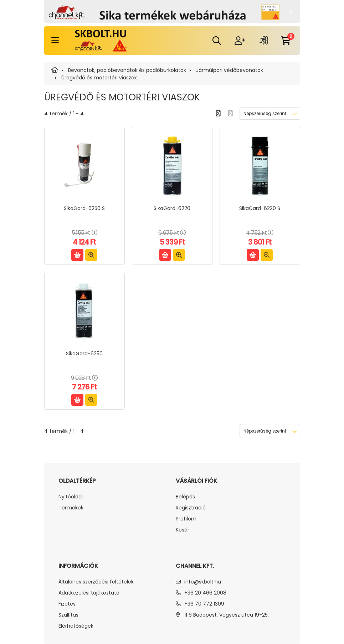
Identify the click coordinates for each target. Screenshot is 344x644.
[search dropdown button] (217, 41)
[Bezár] (291, 11)
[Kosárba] (77, 255)
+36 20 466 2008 (205, 593)
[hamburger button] (55, 40)
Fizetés (67, 604)
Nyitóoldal (71, 497)
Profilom (186, 519)
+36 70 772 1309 (204, 604)
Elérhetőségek (76, 626)
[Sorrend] (270, 114)
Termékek (71, 508)
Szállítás (68, 615)
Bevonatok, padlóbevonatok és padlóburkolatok (127, 70)
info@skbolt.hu (203, 582)
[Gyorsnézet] (91, 255)
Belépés (185, 497)
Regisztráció (191, 508)
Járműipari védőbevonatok (230, 70)
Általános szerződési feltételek (96, 582)
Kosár (183, 530)
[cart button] (286, 41)
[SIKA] (55, 70)
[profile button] (264, 40)
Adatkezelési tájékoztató (89, 593)
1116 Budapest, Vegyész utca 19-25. (227, 615)
